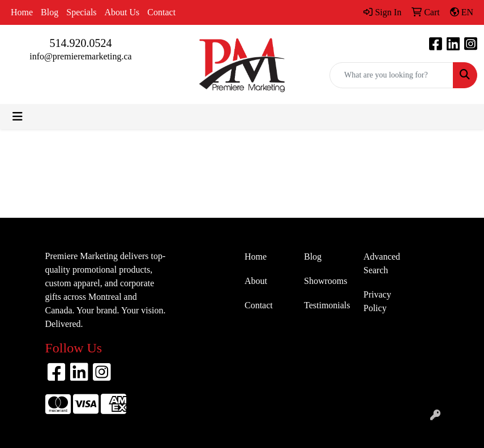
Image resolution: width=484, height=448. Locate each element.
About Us (122, 12)
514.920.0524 (81, 43)
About (256, 281)
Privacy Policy (377, 301)
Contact (161, 12)
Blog (50, 12)
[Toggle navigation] (18, 117)
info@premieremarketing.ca (80, 56)
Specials (81, 12)
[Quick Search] (391, 75)
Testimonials (327, 305)
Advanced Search (382, 263)
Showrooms (325, 281)
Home (22, 12)
